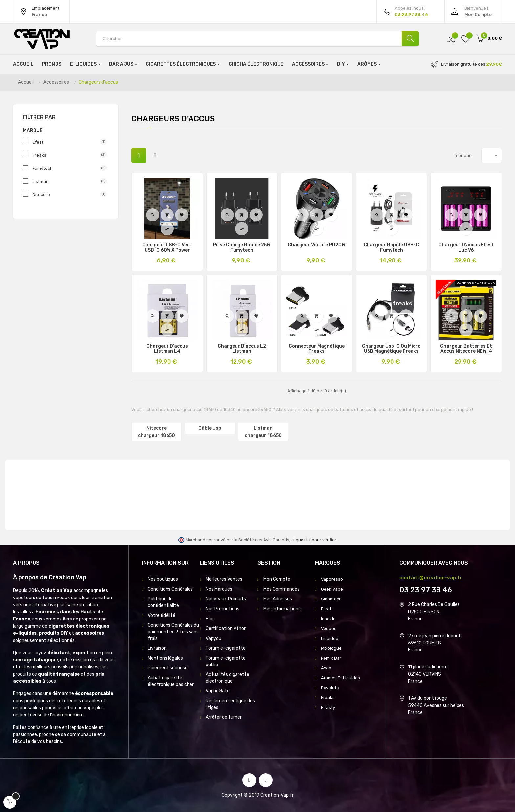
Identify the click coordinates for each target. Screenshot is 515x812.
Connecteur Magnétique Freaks (317, 349)
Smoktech (332, 599)
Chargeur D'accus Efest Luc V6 (466, 248)
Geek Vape (332, 589)
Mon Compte (277, 579)
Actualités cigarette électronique (227, 678)
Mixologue (331, 648)
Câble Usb (210, 428)
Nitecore (67, 194)
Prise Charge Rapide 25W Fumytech (242, 248)
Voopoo (329, 629)
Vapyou (213, 638)
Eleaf (326, 609)
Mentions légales (165, 658)
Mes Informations (282, 609)
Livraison (157, 648)
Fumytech (67, 168)
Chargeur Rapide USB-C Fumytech (391, 248)
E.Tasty (329, 707)
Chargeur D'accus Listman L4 (167, 349)
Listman (67, 181)
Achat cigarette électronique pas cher (171, 681)
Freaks (67, 155)
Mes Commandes (281, 589)
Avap (326, 668)
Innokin (328, 619)
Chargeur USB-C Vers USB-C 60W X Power (167, 248)
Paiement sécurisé (168, 668)
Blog (210, 619)
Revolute (331, 688)
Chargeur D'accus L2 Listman (242, 349)
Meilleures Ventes (224, 579)
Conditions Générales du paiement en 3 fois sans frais (173, 632)
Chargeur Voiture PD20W (316, 245)
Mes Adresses (278, 599)
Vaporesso (332, 579)
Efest (67, 142)
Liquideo (330, 638)
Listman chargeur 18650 (263, 432)
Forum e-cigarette (226, 648)
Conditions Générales (170, 589)
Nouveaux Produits (226, 599)
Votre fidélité (162, 615)
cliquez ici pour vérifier (314, 540)
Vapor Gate (218, 691)
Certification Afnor (226, 629)
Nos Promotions (223, 609)
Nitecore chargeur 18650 (157, 432)
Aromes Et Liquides (341, 678)
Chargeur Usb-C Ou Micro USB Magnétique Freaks (391, 349)
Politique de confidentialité (163, 602)
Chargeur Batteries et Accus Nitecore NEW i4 (466, 349)
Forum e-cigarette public (226, 661)
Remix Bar (332, 658)
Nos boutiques (163, 579)
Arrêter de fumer (224, 717)
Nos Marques (219, 589)
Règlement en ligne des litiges (230, 704)
